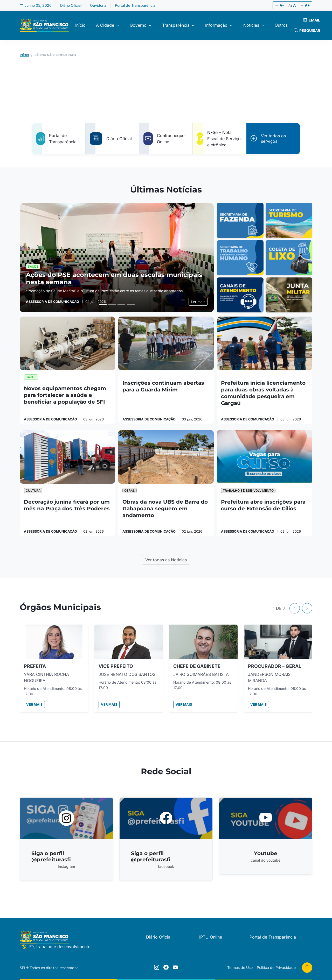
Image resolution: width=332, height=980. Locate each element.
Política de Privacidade (276, 967)
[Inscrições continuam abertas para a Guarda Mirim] (166, 343)
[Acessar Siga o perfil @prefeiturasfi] (66, 839)
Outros (281, 25)
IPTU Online (211, 937)
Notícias (251, 25)
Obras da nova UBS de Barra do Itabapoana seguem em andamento (165, 509)
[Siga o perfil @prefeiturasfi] (157, 968)
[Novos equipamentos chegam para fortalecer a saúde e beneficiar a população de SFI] (67, 343)
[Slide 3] (121, 305)
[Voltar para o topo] (307, 968)
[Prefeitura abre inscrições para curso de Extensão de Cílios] (265, 457)
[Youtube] (175, 968)
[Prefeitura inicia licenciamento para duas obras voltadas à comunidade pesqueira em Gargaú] (265, 343)
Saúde (31, 377)
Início (80, 25)
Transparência (176, 25)
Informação (216, 25)
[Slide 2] (112, 305)
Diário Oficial (71, 5)
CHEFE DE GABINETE (197, 666)
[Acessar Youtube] (266, 836)
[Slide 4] (131, 305)
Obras (130, 491)
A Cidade (105, 25)
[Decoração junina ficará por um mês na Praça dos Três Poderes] (67, 457)
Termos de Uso (240, 967)
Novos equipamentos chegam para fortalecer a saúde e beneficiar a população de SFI (65, 395)
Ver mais (34, 704)
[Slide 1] (103, 305)
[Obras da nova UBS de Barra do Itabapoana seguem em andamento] (166, 457)
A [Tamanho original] (292, 5)
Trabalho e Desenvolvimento (248, 491)
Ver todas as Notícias (166, 560)
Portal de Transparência (135, 5)
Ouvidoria (98, 5)
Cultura (33, 491)
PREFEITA (35, 666)
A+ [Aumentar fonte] (305, 5)
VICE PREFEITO (116, 666)
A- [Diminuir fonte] (279, 5)
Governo (138, 25)
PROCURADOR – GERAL (275, 666)
